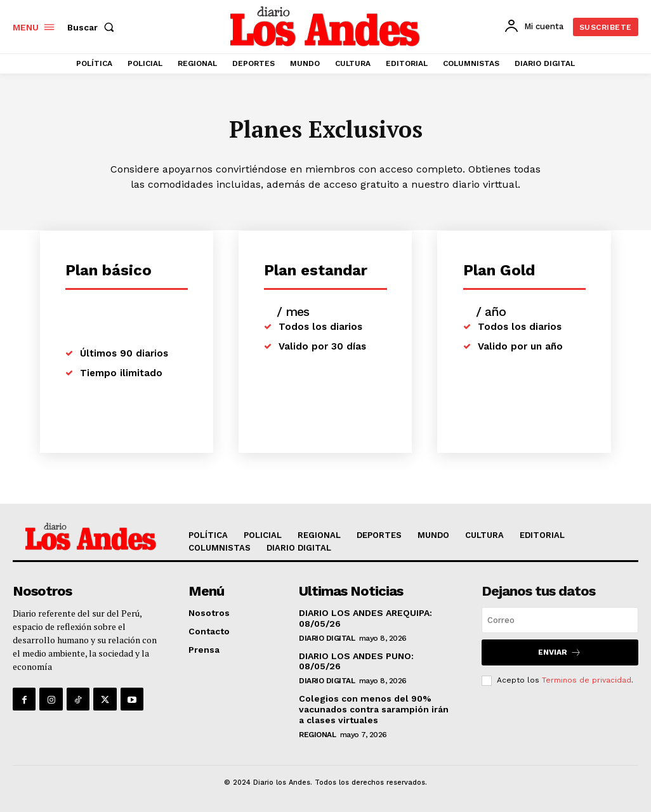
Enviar (560, 652)
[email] (560, 620)
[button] (93, 27)
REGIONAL (317, 735)
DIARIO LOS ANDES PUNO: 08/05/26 (356, 661)
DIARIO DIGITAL (327, 638)
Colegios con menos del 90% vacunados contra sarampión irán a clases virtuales (374, 709)
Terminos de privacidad (587, 680)
